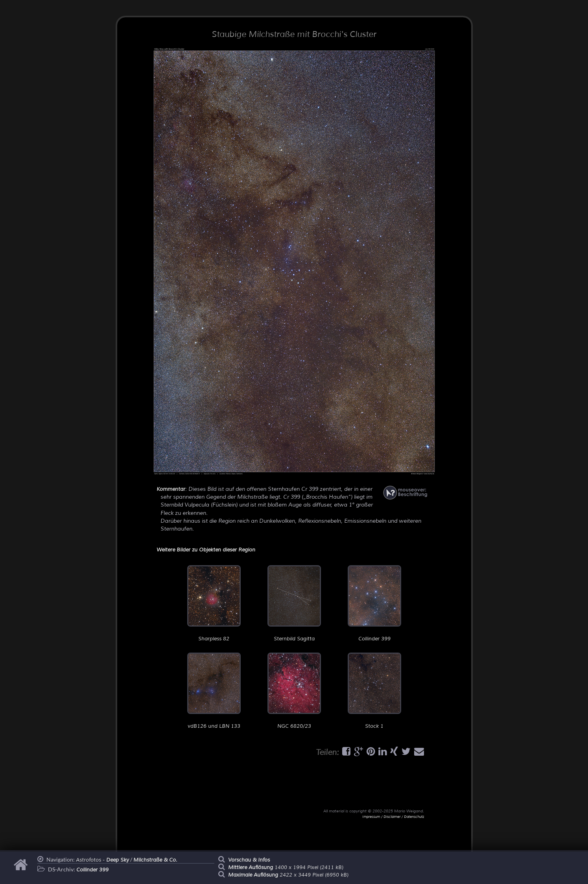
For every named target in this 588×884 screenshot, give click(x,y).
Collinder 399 (374, 604)
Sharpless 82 (214, 604)
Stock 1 (374, 691)
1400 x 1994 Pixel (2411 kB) (286, 867)
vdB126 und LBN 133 (214, 691)
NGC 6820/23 (294, 691)
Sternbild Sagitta (294, 604)
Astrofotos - (102, 860)
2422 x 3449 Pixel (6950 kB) (288, 875)
